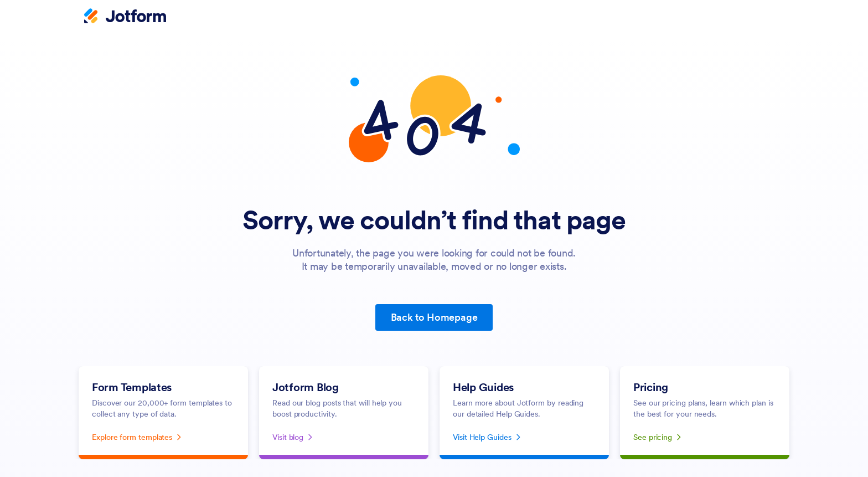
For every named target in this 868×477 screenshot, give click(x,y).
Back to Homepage (434, 317)
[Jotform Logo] (125, 17)
